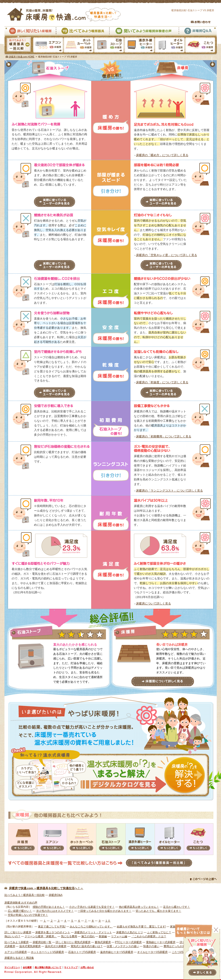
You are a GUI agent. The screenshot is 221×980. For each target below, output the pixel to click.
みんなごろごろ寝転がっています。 (91, 927)
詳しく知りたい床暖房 (30, 31)
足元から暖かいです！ (177, 907)
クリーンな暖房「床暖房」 (41, 936)
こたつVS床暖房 (201, 45)
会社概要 (27, 967)
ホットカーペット (82, 839)
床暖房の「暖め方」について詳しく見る (162, 155)
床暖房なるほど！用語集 (19, 958)
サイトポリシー (12, 967)
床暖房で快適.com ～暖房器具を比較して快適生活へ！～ (46, 888)
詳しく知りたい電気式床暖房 (73, 942)
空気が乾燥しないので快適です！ (28, 915)
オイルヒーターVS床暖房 (170, 45)
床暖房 (23, 839)
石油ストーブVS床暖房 (109, 45)
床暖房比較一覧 (42, 942)
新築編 (103, 936)
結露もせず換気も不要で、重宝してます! (141, 927)
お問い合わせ (201, 22)
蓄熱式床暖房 (103, 942)
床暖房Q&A (198, 31)
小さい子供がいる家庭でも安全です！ (92, 907)
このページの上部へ (203, 879)
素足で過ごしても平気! (52, 927)
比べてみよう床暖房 (17, 942)
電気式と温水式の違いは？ (87, 946)
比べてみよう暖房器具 (83, 31)
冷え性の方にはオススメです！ (55, 911)
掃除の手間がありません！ (49, 907)
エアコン (52, 839)
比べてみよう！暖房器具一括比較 (25, 895)
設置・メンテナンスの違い (123, 946)
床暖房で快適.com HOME (22, 57)
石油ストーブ (111, 839)
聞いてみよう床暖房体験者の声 (144, 31)
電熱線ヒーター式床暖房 (161, 942)
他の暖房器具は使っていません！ (139, 907)
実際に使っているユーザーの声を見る (55, 202)
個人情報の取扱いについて (48, 967)
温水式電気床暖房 (30, 946)
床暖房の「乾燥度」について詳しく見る (162, 382)
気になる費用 (69, 936)
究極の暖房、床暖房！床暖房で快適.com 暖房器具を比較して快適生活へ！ (64, 14)
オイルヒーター (169, 839)
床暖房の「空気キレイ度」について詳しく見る (167, 255)
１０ (108, 921)
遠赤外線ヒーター (140, 839)
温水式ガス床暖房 (56, 946)
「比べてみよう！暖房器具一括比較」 (159, 863)
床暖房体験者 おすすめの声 (21, 903)
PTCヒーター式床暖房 (128, 942)
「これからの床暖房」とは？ (149, 936)
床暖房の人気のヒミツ (130, 932)
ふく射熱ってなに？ (159, 932)
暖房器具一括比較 (18, 45)
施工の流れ (88, 936)
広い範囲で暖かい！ (20, 911)
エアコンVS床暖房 (48, 45)
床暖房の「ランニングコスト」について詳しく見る (169, 491)
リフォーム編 (119, 936)
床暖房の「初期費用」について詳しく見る (164, 436)
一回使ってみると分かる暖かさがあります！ (105, 911)
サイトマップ (71, 967)
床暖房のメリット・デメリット (93, 932)
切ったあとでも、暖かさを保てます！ (158, 911)
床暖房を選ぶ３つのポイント (53, 932)
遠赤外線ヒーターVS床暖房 (139, 45)
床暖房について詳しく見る (154, 603)
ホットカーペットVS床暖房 (78, 45)
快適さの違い (151, 946)
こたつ (199, 839)
